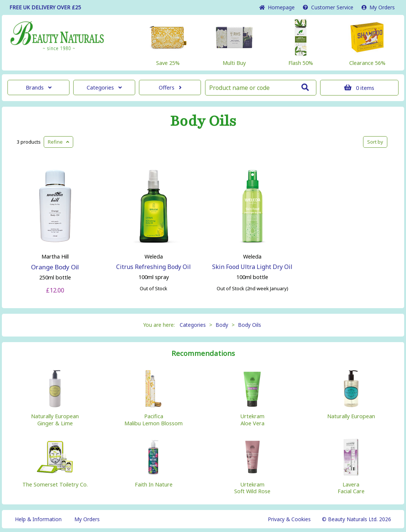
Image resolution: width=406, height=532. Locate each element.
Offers (170, 87)
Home (277, 7)
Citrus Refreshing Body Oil (154, 267)
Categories (104, 87)
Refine (58, 142)
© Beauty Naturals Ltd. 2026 (357, 519)
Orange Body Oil (55, 267)
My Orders (378, 7)
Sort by (375, 142)
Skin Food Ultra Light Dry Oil (252, 267)
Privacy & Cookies (289, 519)
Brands (39, 87)
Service (328, 7)
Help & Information (38, 519)
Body (222, 325)
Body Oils (203, 121)
